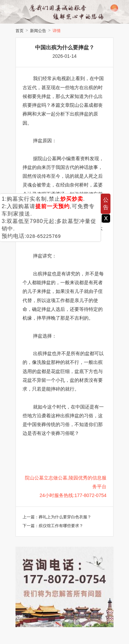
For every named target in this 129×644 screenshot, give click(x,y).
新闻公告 (38, 31)
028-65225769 (43, 236)
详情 (57, 31)
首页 (20, 31)
